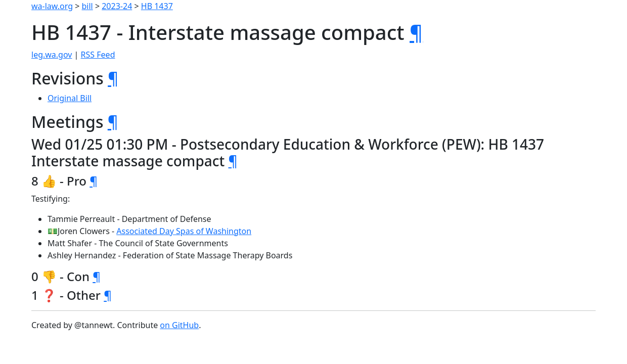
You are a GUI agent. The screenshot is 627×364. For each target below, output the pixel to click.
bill (87, 6)
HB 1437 (157, 6)
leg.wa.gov (52, 55)
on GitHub (179, 325)
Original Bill (70, 98)
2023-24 (117, 6)
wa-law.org (52, 6)
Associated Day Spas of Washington (184, 231)
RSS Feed (98, 55)
